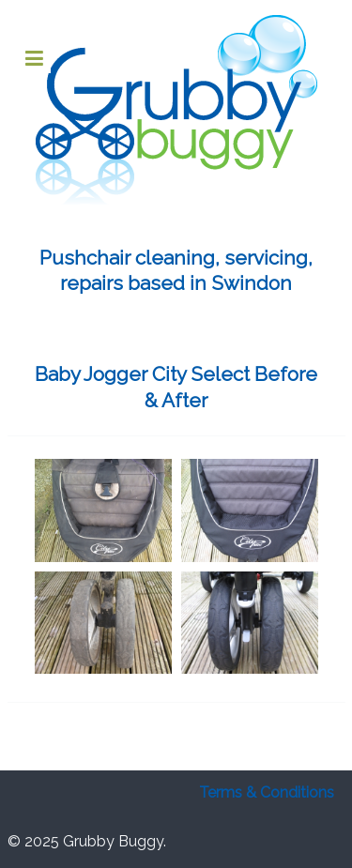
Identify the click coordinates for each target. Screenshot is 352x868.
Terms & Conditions (267, 792)
